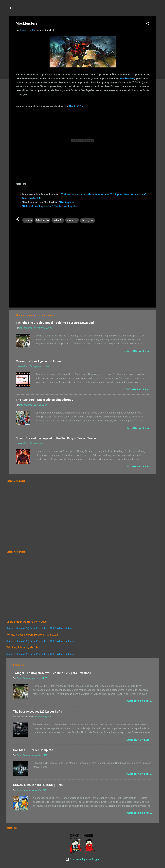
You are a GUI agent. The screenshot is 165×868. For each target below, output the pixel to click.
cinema (28, 220)
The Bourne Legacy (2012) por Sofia (38, 712)
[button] (147, 24)
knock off (72, 220)
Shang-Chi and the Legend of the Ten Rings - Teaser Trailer (56, 438)
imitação (58, 220)
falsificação (42, 220)
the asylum (88, 220)
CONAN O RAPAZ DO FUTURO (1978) (38, 785)
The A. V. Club (77, 106)
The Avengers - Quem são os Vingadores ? (45, 400)
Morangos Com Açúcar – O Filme (38, 361)
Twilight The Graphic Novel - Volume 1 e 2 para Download (55, 323)
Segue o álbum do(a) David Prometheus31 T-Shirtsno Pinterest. (41, 628)
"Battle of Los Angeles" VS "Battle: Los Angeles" (50, 206)
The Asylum (67, 202)
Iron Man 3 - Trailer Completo (33, 750)
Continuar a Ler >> (137, 351)
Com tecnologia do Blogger (83, 859)
